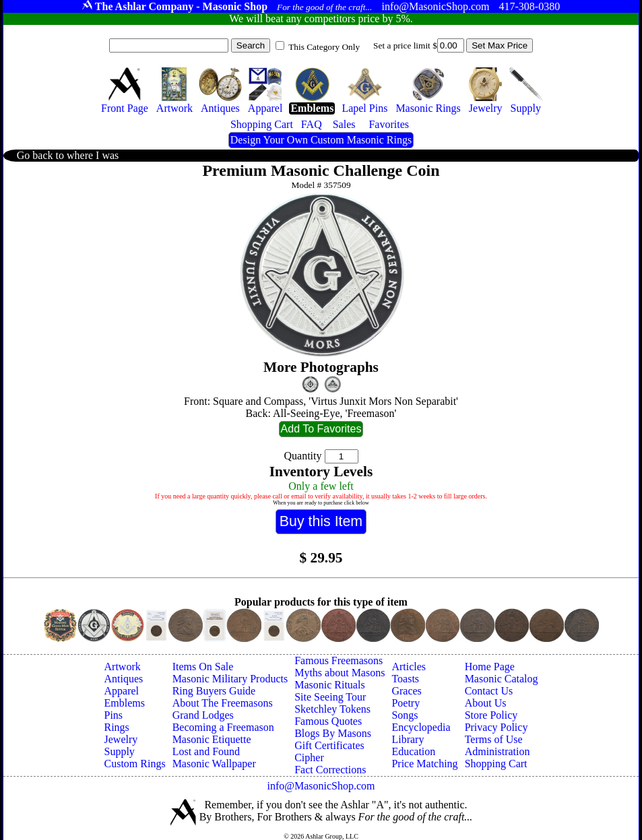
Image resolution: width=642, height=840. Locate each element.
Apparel (122, 691)
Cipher (309, 757)
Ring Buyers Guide (214, 691)
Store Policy (491, 715)
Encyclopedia (421, 727)
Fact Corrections (330, 770)
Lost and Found (206, 751)
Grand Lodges (203, 715)
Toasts (405, 679)
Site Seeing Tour (330, 697)
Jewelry (121, 739)
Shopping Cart (496, 764)
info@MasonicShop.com (321, 786)
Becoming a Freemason (223, 727)
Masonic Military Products (230, 679)
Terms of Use (494, 739)
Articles (409, 667)
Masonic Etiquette (212, 739)
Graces (406, 691)
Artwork (123, 667)
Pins (114, 715)
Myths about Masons (340, 673)
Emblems (125, 703)
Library (408, 739)
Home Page (490, 667)
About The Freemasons (223, 703)
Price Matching (424, 764)
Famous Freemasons (339, 660)
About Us (486, 703)
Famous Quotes (328, 721)
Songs (405, 715)
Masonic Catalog (502, 679)
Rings (117, 727)
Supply (120, 751)
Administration (497, 751)
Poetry (406, 703)
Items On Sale (203, 667)
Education (413, 751)
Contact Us (489, 691)
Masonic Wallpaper (214, 764)
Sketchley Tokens (332, 709)
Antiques (124, 679)
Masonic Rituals (329, 685)
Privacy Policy (496, 727)
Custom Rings (135, 764)
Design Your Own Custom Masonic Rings (321, 140)
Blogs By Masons (333, 733)
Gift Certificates (329, 745)
